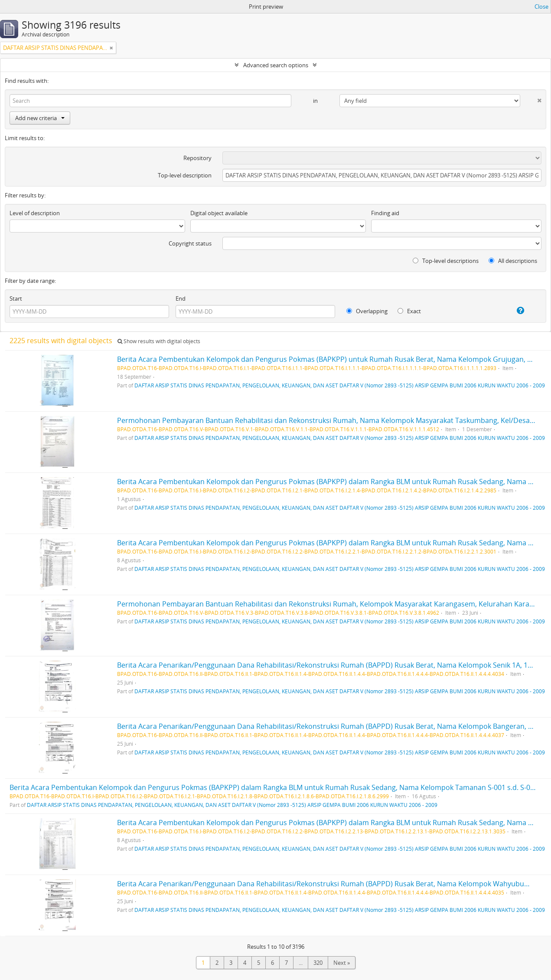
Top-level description (185, 175)
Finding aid (385, 213)
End (181, 298)
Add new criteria (40, 118)
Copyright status (190, 243)
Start (16, 298)
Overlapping (367, 311)
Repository (197, 158)
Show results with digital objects (159, 341)
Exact (409, 311)
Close (541, 7)
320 (318, 963)
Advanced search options (276, 65)
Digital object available (219, 213)
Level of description (35, 213)
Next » (342, 963)
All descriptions (513, 261)
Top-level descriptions (446, 261)
